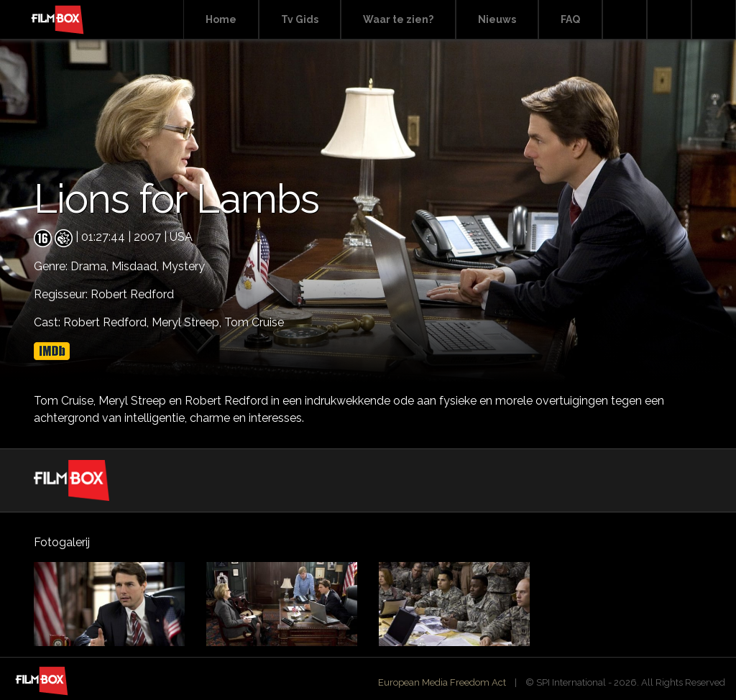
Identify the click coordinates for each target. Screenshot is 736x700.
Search (625, 20)
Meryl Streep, (188, 322)
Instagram (714, 20)
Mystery (183, 266)
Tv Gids (300, 19)
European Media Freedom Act (442, 682)
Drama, (91, 266)
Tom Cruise (254, 322)
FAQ (570, 19)
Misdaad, (137, 266)
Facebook (669, 20)
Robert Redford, (107, 322)
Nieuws (497, 19)
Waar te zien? (398, 19)
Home (221, 19)
